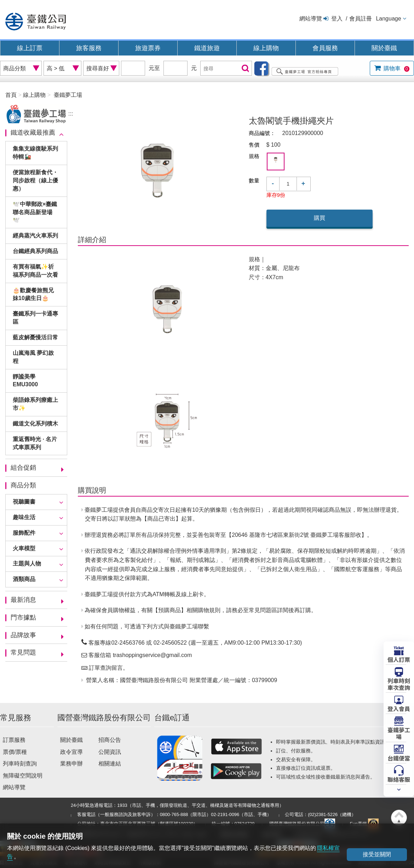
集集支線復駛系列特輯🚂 (35, 153)
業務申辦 (71, 764)
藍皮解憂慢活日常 (35, 337)
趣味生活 (24, 517)
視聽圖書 (24, 502)
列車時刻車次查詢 (399, 684)
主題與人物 (27, 564)
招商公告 (110, 740)
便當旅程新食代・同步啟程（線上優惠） (35, 180)
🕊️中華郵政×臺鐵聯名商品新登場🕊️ (35, 212)
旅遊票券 (148, 48)
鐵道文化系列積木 (35, 424)
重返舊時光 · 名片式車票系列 (35, 443)
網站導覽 (311, 19)
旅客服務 (89, 48)
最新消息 (23, 600)
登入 (337, 19)
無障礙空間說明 (23, 776)
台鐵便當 (399, 758)
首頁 (11, 95)
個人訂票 (399, 659)
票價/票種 (15, 752)
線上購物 (266, 48)
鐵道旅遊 (207, 48)
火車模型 (24, 548)
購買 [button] (320, 218)
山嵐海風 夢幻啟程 (33, 357)
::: (71, 114)
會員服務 (325, 48)
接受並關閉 (377, 854)
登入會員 (399, 708)
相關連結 (110, 764)
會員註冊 (361, 19)
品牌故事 (23, 635)
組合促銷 (23, 468)
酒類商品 (24, 579)
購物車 (396, 68)
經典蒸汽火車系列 (35, 236)
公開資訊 (110, 752)
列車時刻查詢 (20, 764)
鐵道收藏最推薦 (33, 133)
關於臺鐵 (384, 48)
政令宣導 (71, 752)
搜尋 (245, 69)
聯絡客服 (399, 779)
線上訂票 (30, 48)
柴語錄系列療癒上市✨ (35, 404)
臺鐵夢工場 (399, 733)
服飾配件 (24, 533)
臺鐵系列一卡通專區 (35, 318)
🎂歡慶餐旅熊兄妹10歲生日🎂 (33, 294)
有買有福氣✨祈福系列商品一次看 (35, 271)
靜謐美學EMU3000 (25, 381)
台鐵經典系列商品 (35, 251)
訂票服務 (14, 740)
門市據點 (23, 617)
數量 (254, 180)
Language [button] (388, 19)
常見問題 (23, 652)
